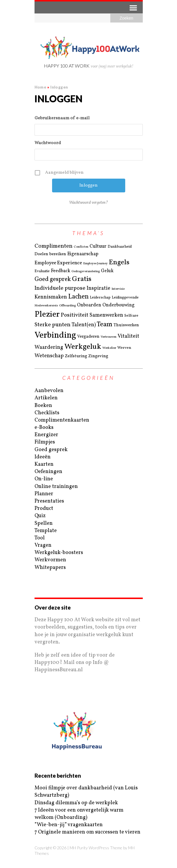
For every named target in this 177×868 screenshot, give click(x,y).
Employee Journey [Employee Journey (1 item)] (95, 264)
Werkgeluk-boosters (59, 553)
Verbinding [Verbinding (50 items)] (55, 335)
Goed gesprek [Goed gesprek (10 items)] (53, 279)
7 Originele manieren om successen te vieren (87, 832)
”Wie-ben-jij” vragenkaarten (69, 825)
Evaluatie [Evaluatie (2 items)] (42, 271)
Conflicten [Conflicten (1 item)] (81, 247)
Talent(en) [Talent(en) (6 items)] (84, 325)
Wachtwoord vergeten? (88, 203)
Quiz (40, 516)
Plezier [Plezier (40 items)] (47, 314)
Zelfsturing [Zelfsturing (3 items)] (76, 356)
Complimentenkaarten (62, 420)
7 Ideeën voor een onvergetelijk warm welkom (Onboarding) (79, 814)
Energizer (46, 435)
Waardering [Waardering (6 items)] (49, 347)
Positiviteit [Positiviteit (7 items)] (75, 315)
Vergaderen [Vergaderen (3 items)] (88, 336)
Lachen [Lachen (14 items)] (78, 297)
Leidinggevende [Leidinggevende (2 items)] (125, 298)
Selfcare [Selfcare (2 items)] (131, 316)
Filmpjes (45, 442)
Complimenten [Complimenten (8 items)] (54, 246)
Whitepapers (50, 568)
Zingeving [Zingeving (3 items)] (98, 356)
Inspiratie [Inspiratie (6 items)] (98, 288)
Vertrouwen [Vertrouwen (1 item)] (109, 337)
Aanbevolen (49, 391)
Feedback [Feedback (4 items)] (61, 271)
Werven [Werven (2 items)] (124, 348)
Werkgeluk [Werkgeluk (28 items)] (83, 347)
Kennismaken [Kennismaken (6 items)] (51, 297)
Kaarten (44, 464)
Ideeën (43, 457)
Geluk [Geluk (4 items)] (107, 271)
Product (44, 509)
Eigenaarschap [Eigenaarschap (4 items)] (83, 254)
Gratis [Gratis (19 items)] (82, 279)
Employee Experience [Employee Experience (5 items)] (58, 263)
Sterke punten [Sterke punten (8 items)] (53, 325)
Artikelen (46, 398)
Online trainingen (56, 487)
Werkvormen (50, 560)
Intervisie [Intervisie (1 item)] (118, 289)
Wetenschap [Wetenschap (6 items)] (49, 356)
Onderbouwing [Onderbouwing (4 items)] (118, 305)
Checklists (47, 413)
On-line (44, 479)
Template (46, 531)
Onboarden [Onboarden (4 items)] (89, 305)
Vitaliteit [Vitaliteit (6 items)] (128, 336)
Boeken (43, 406)
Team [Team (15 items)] (105, 325)
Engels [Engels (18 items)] (119, 262)
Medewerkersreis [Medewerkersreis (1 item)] (46, 306)
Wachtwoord (48, 143)
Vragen (43, 545)
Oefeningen (48, 472)
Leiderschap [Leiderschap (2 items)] (100, 298)
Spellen (44, 523)
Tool (40, 538)
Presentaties (49, 501)
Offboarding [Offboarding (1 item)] (67, 306)
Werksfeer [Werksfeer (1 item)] (109, 348)
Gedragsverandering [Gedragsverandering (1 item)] (86, 272)
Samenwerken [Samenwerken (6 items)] (106, 315)
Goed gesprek (51, 450)
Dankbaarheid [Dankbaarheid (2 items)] (120, 247)
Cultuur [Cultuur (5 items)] (98, 247)
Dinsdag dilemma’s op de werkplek (76, 803)
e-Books (44, 428)
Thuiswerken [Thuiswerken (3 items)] (126, 325)
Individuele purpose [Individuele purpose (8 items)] (60, 288)
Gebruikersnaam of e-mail (62, 118)
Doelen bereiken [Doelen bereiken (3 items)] (50, 254)
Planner (44, 494)
